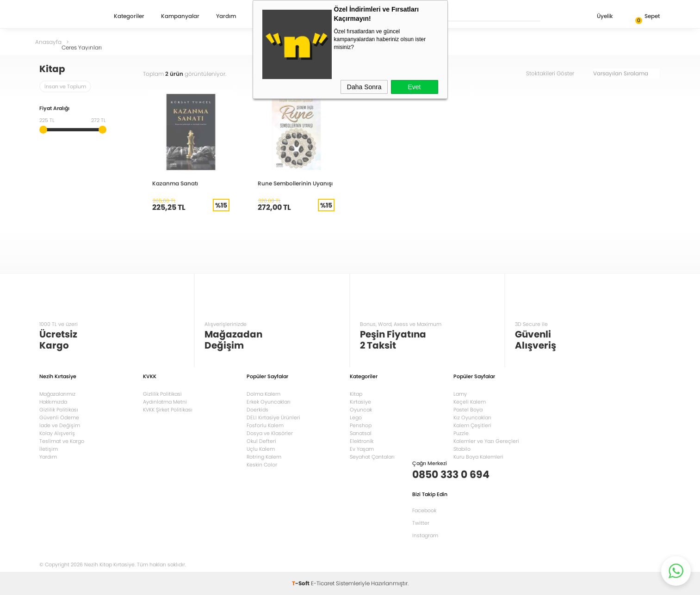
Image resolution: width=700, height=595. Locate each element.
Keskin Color (262, 465)
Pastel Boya (468, 410)
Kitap (356, 394)
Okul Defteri (261, 441)
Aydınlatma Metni (165, 402)
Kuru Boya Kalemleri (478, 457)
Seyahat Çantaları (372, 457)
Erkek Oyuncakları (269, 402)
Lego (356, 417)
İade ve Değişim (60, 425)
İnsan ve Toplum (65, 86)
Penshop (361, 425)
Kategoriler (129, 17)
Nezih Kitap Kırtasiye (66, 16)
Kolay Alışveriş (57, 433)
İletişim (49, 449)
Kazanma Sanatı (175, 183)
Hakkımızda (53, 402)
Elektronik (362, 441)
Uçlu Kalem (261, 449)
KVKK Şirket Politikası (168, 410)
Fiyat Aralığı (54, 109)
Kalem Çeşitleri (472, 425)
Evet (414, 87)
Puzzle (461, 433)
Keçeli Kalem (470, 402)
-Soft (301, 583)
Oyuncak (361, 410)
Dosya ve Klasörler (270, 433)
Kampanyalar (180, 17)
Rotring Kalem (264, 457)
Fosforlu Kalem (265, 425)
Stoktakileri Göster (556, 73)
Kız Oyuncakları (472, 417)
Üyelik (598, 17)
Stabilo (462, 449)
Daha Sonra (364, 87)
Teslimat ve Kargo (62, 441)
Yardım (226, 17)
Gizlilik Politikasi (162, 394)
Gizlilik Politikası (59, 410)
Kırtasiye (360, 402)
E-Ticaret (323, 583)
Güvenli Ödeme (59, 417)
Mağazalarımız (57, 394)
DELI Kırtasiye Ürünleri (273, 417)
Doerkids (257, 410)
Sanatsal (361, 433)
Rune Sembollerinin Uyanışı (295, 183)
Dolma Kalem (263, 394)
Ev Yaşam (362, 449)
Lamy (460, 394)
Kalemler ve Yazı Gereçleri (486, 441)
